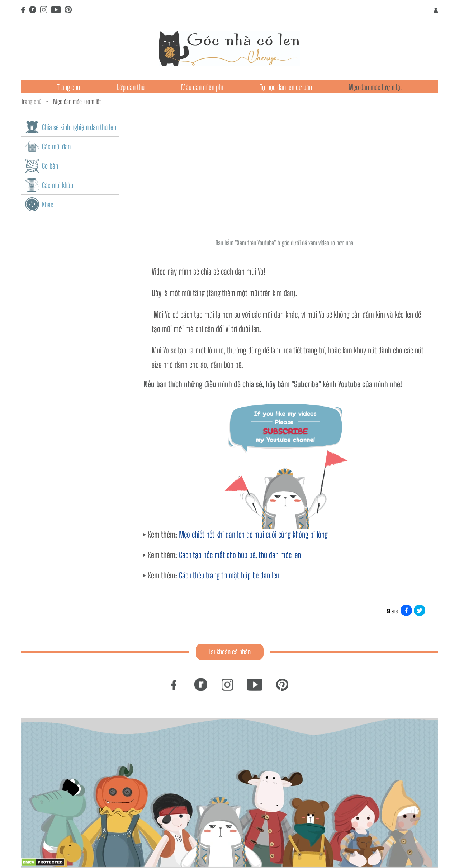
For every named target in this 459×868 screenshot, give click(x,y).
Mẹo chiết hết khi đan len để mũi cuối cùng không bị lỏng (253, 534)
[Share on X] (420, 610)
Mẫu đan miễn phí (202, 87)
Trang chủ (68, 87)
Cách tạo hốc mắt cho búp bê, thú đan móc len (240, 555)
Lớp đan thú (131, 87)
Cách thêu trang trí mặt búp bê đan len (229, 575)
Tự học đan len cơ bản (286, 87)
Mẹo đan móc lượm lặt (375, 87)
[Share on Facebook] (406, 610)
